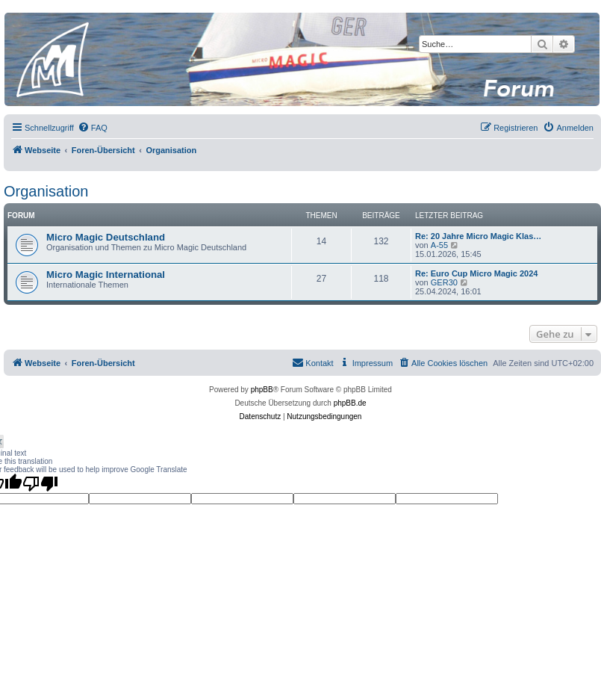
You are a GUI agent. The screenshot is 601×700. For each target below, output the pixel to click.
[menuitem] (93, 128)
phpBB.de (350, 403)
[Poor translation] (40, 483)
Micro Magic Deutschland (106, 237)
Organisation (46, 191)
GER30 (444, 282)
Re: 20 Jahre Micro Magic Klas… (478, 236)
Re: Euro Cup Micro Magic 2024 (476, 273)
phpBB (262, 390)
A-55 (439, 245)
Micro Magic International (106, 275)
